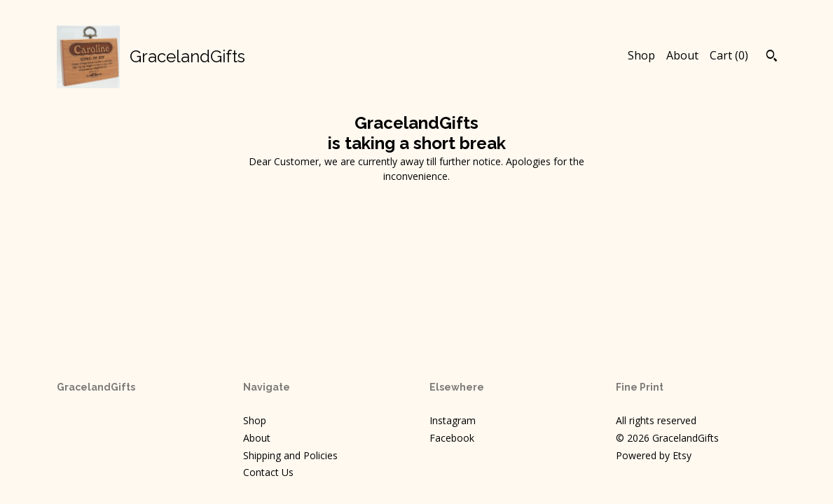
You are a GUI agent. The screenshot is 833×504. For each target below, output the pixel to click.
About (682, 55)
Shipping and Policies (290, 455)
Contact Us (268, 472)
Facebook (452, 438)
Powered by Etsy (654, 455)
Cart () (729, 55)
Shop (641, 55)
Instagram (453, 420)
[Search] (772, 57)
